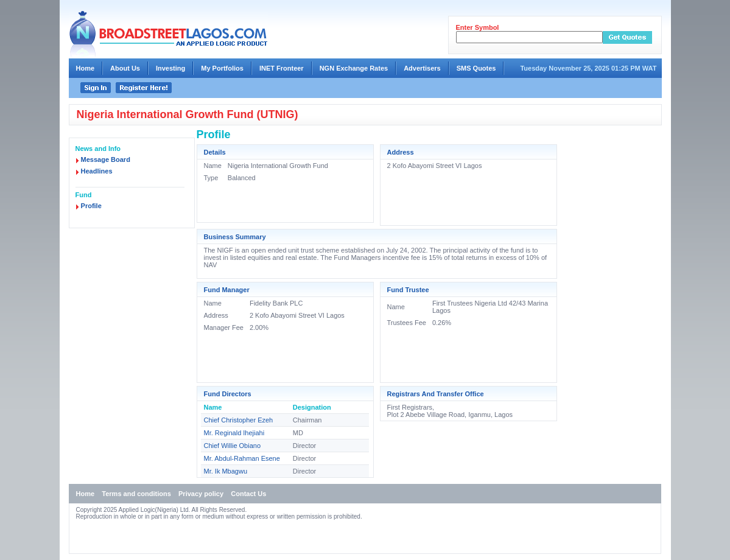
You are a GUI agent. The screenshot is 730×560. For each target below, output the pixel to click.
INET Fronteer (282, 68)
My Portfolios (222, 68)
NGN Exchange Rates (354, 68)
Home (86, 68)
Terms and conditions (136, 494)
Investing (170, 68)
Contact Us (248, 494)
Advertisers (422, 68)
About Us (125, 68)
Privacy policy (201, 494)
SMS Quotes (476, 68)
